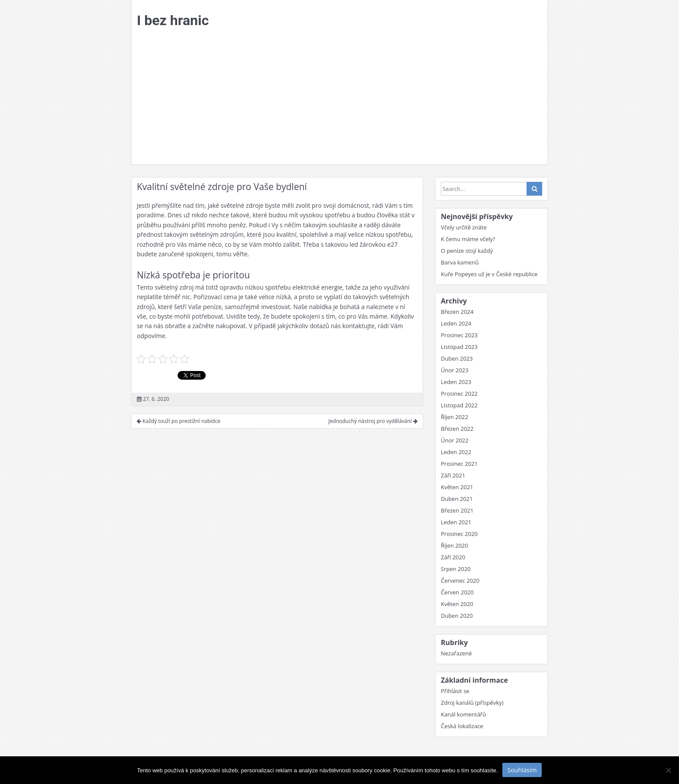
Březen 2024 (457, 312)
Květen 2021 (457, 487)
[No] (668, 770)
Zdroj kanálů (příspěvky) (472, 703)
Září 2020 (453, 557)
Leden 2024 (456, 323)
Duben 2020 (457, 616)
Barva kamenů (460, 262)
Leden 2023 (456, 382)
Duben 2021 (457, 499)
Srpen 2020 (456, 569)
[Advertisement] (339, 99)
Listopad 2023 (459, 347)
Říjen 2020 (454, 545)
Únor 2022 (455, 440)
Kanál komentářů (463, 714)
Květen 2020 (457, 604)
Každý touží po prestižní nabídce (179, 421)
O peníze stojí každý (467, 251)
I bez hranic (173, 20)
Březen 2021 (457, 510)
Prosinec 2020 (459, 534)
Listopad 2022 (459, 405)
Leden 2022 (456, 452)
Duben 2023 (457, 358)
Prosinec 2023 (459, 335)
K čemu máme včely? (468, 239)
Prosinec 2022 (459, 394)
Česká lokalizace (462, 726)
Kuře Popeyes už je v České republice (489, 274)
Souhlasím (522, 770)
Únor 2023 (455, 370)
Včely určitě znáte (464, 227)
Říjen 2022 (454, 417)
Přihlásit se (455, 691)
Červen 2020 (457, 592)
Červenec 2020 (460, 581)
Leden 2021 (456, 522)
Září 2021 (453, 475)
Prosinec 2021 (459, 464)
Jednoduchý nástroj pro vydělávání (373, 421)
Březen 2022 (457, 429)
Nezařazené (456, 653)
